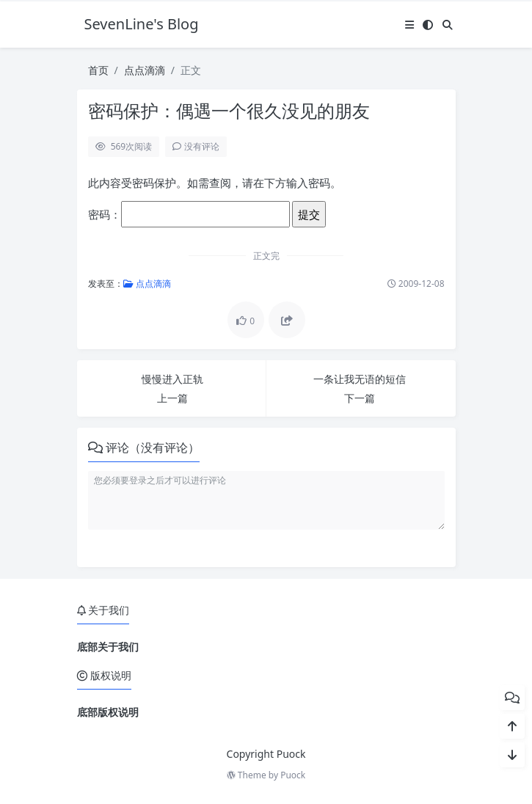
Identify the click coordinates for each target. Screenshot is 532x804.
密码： (189, 214)
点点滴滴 (145, 70)
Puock (293, 775)
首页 (98, 70)
